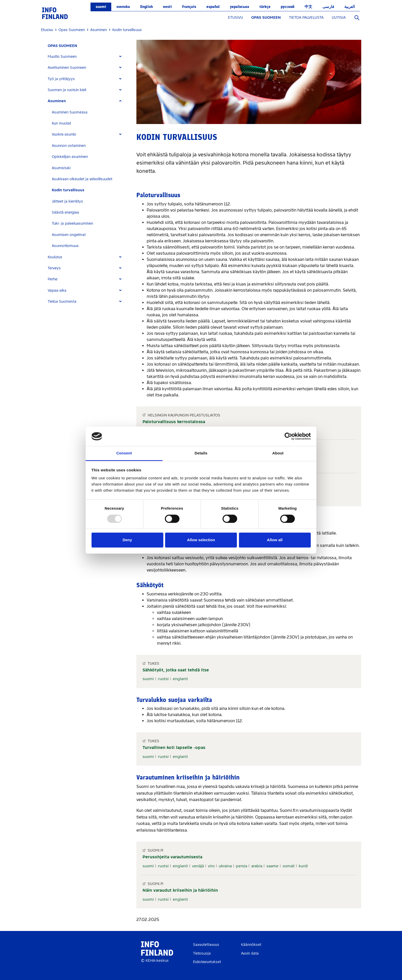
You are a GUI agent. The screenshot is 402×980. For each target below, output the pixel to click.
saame (272, 866)
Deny (127, 540)
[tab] (87, 57)
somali (289, 866)
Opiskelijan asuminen (70, 157)
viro (211, 866)
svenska (123, 7)
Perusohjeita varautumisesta (172, 857)
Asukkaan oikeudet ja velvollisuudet (82, 179)
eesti (167, 7)
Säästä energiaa (65, 212)
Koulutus (55, 257)
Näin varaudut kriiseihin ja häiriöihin (180, 890)
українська (240, 7)
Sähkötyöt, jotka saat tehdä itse (176, 670)
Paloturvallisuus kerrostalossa (174, 422)
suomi (101, 7)
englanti (180, 679)
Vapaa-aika (57, 291)
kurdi (303, 866)
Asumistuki (61, 168)
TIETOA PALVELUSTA (306, 18)
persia (242, 866)
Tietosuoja (202, 953)
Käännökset (251, 945)
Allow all (275, 540)
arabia (257, 866)
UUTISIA (339, 18)
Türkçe (265, 7)
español (213, 7)
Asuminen (57, 101)
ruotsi (163, 679)
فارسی (328, 7)
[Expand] (120, 57)
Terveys (54, 268)
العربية (350, 7)
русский (288, 7)
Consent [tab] (124, 453)
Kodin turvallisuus (68, 190)
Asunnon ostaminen (69, 146)
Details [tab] (201, 453)
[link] (55, 13)
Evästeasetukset (207, 962)
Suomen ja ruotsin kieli (67, 90)
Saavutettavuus (206, 945)
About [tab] (278, 453)
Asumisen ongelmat (69, 235)
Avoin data (250, 953)
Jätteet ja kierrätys (67, 201)
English (147, 7)
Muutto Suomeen (62, 57)
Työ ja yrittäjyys (61, 79)
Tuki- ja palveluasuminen (72, 223)
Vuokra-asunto (64, 134)
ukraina (225, 866)
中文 (308, 7)
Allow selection (201, 540)
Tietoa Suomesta (62, 302)
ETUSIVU (235, 18)
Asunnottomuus (65, 246)
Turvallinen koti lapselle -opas (174, 748)
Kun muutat (61, 123)
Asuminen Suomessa (70, 112)
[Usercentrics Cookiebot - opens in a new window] (288, 436)
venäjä (198, 866)
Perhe (53, 279)
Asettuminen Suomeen (67, 68)
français (189, 7)
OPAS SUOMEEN (266, 18)
